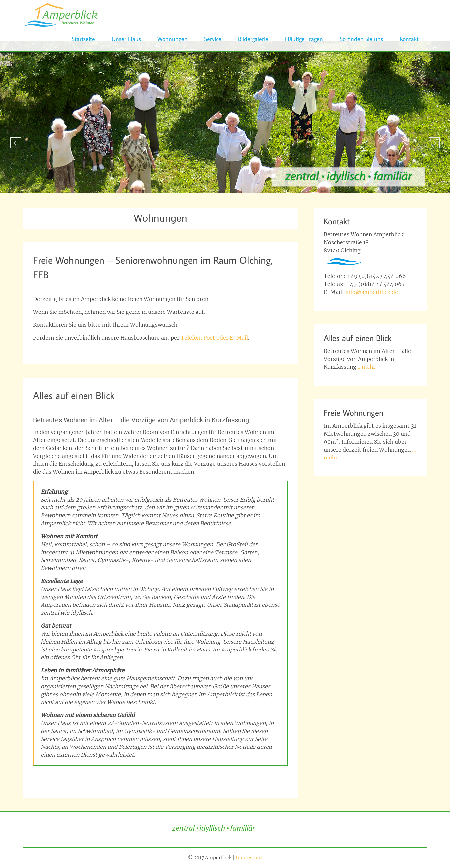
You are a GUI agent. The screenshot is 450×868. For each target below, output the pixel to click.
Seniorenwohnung (62, 351)
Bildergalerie (253, 39)
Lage (226, 777)
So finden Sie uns (361, 39)
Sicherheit (108, 785)
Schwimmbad (268, 777)
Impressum (249, 858)
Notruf (242, 777)
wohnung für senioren (111, 351)
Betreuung (97, 777)
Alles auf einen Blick (74, 395)
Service (213, 39)
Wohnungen (172, 39)
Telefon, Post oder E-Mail (214, 338)
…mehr (366, 367)
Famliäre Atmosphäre (137, 777)
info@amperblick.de (372, 292)
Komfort (209, 777)
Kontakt (409, 39)
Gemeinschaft (180, 777)
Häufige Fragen (304, 39)
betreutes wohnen (62, 777)
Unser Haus (126, 39)
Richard (99, 407)
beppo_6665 (105, 286)
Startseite (83, 39)
